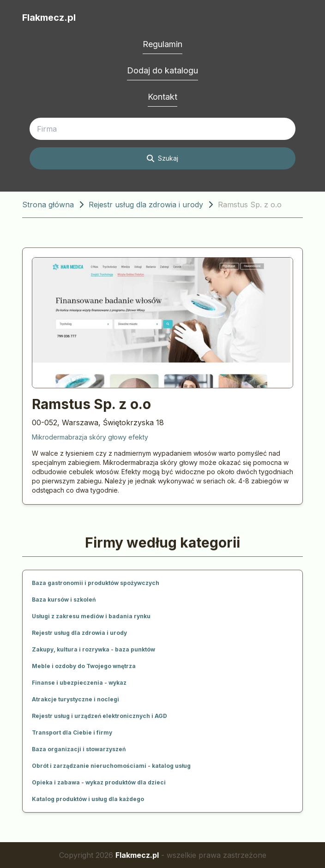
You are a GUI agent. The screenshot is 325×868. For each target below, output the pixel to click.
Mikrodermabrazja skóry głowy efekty (90, 437)
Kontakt (162, 97)
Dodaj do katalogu (162, 70)
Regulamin (162, 44)
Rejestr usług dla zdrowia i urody (146, 205)
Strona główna (48, 205)
